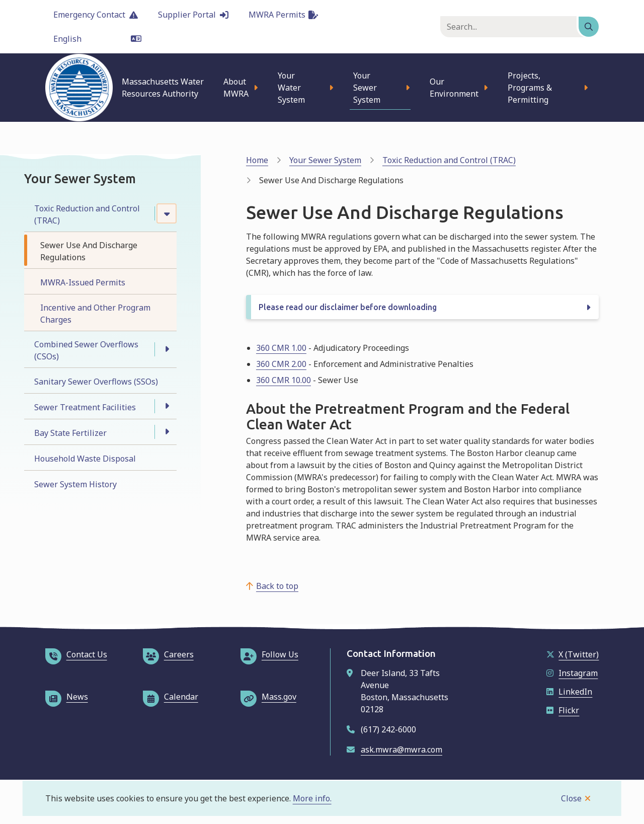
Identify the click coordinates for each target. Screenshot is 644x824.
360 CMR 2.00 (281, 364)
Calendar (171, 697)
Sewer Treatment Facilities (85, 407)
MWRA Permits (283, 15)
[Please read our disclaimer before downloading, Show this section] (422, 307)
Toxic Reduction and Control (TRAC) (87, 214)
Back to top (277, 586)
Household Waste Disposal (85, 459)
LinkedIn (569, 692)
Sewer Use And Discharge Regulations (89, 251)
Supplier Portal (193, 15)
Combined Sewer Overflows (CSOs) (86, 350)
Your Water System (291, 88)
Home (257, 160)
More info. (312, 798)
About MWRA (236, 88)
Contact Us (76, 654)
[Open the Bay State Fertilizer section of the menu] (167, 432)
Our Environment (454, 88)
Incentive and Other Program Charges (95, 314)
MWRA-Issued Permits (83, 282)
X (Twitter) (573, 654)
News (67, 697)
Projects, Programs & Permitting (530, 88)
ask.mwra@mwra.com (401, 750)
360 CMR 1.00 (281, 348)
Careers (168, 654)
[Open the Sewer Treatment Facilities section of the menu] (167, 406)
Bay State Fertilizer (70, 433)
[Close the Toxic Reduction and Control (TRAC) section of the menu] (167, 213)
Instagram (572, 673)
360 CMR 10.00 (284, 380)
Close (571, 798)
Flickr (563, 710)
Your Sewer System (367, 88)
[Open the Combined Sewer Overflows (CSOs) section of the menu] (167, 349)
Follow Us (269, 654)
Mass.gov (268, 697)
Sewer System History (75, 484)
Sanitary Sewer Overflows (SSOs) (96, 382)
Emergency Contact (96, 15)
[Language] (97, 39)
